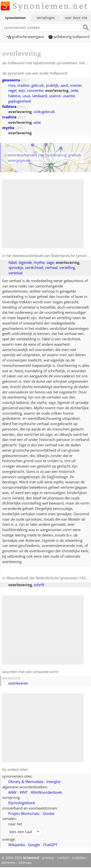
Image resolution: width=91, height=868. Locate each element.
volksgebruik (44, 112)
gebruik (38, 85)
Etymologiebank (22, 803)
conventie (35, 90)
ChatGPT (50, 845)
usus (26, 96)
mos (12, 85)
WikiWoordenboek (46, 792)
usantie (69, 96)
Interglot (53, 782)
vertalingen (46, 18)
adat (37, 122)
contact (63, 858)
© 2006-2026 (20, 858)
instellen (79, 858)
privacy (48, 858)
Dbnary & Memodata (26, 782)
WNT (24, 792)
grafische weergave (25, 37)
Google (34, 845)
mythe (8, 128)
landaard (40, 96)
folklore (9, 106)
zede (74, 90)
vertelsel (16, 273)
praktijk (52, 85)
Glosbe (49, 813)
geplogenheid (20, 101)
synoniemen (15, 18)
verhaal (51, 267)
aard (64, 85)
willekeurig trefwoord (69, 37)
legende (25, 262)
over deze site (76, 18)
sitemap (25, 863)
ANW (12, 792)
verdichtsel (34, 267)
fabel (13, 262)
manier (76, 85)
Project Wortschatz (24, 813)
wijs (22, 90)
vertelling (67, 267)
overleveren (18, 683)
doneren (8, 863)
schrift (39, 585)
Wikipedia (17, 845)
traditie (23, 85)
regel (12, 90)
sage (50, 262)
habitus (14, 96)
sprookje (16, 267)
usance (55, 96)
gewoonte (11, 80)
